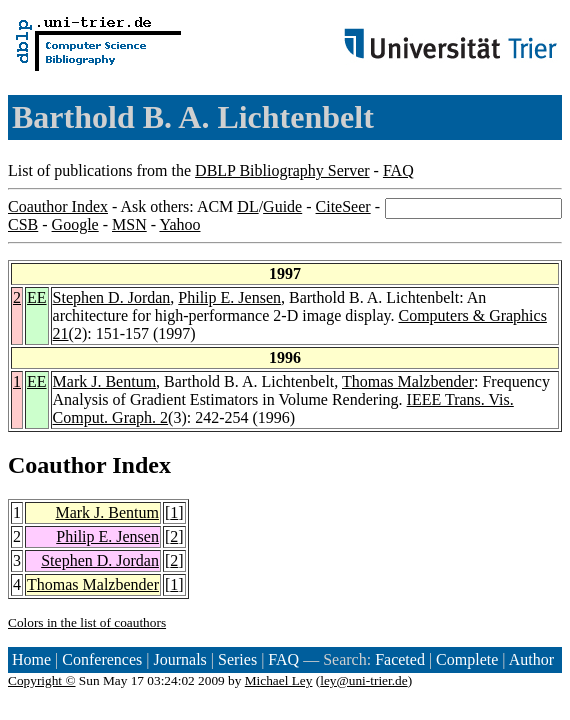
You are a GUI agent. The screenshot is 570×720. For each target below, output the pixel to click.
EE (37, 297)
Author (531, 659)
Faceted (400, 659)
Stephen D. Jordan (112, 297)
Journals (179, 659)
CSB (23, 224)
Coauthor (57, 465)
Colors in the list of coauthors (87, 622)
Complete (467, 659)
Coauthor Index (58, 206)
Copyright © (42, 680)
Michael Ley (279, 680)
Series (237, 659)
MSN (129, 224)
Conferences (102, 659)
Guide (282, 206)
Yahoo (179, 224)
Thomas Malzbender (408, 381)
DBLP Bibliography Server (282, 170)
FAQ (398, 170)
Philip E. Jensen (229, 297)
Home (31, 659)
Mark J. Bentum (105, 381)
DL (247, 206)
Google (75, 224)
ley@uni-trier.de (363, 680)
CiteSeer (343, 206)
